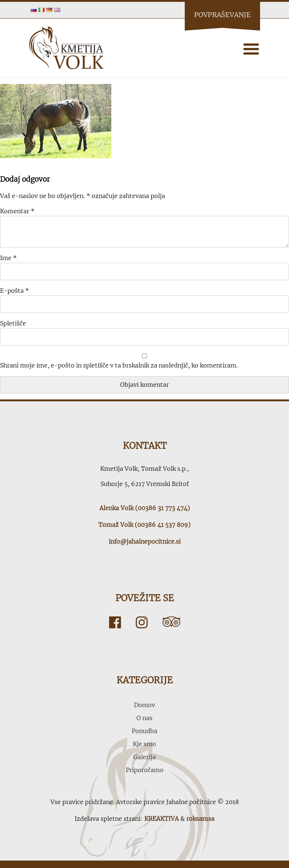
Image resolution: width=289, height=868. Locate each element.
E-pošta (14, 291)
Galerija (144, 757)
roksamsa (200, 819)
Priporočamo (145, 770)
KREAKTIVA (162, 819)
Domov (144, 705)
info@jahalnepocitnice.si (145, 541)
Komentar (17, 211)
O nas (144, 718)
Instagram (142, 622)
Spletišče (13, 323)
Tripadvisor (171, 622)
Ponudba (144, 731)
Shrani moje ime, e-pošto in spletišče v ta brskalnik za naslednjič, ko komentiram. (119, 365)
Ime (8, 258)
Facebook (115, 622)
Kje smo (144, 744)
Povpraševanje (222, 15)
